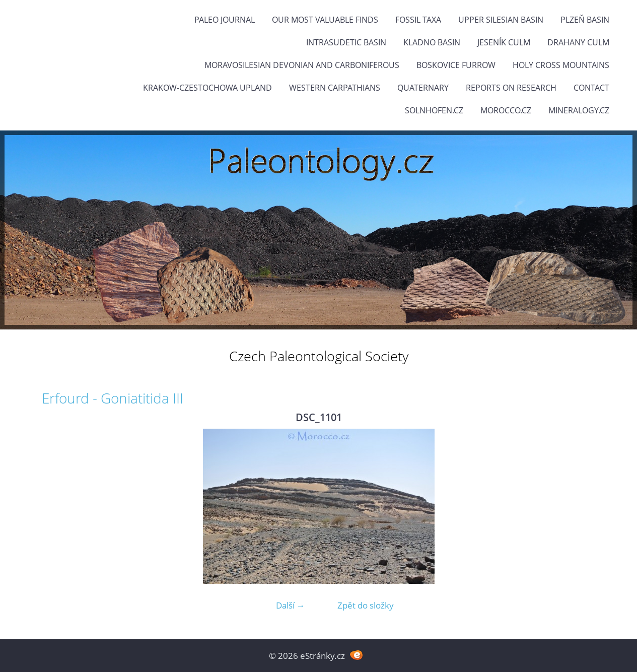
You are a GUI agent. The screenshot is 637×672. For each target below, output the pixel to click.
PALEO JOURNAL (225, 20)
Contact (591, 88)
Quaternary (423, 88)
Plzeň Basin (585, 20)
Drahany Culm (578, 42)
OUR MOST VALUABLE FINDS (325, 20)
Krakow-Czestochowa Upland (207, 88)
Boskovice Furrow (456, 65)
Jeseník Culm (504, 42)
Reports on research (511, 88)
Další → (291, 605)
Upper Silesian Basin (501, 20)
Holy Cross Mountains (561, 65)
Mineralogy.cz (579, 110)
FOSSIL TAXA (418, 20)
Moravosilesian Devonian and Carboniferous (302, 65)
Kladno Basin (432, 42)
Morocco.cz (506, 110)
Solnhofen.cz (434, 110)
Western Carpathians (335, 88)
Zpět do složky (366, 605)
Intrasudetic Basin (346, 42)
